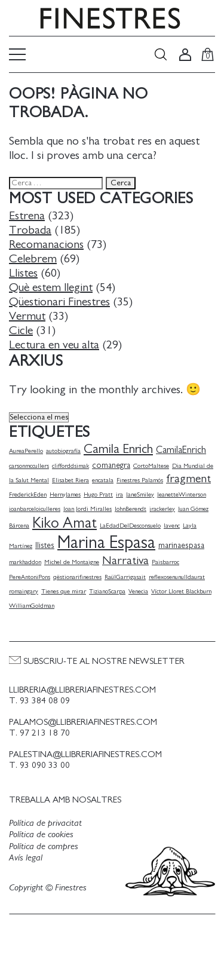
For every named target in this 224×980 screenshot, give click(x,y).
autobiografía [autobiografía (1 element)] (63, 451)
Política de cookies (41, 834)
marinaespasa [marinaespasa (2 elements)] (181, 546)
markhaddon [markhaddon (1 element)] (25, 562)
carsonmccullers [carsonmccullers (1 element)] (29, 466)
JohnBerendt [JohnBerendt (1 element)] (131, 509)
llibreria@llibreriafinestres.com (82, 690)
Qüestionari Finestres (59, 302)
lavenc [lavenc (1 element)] (172, 526)
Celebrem (33, 259)
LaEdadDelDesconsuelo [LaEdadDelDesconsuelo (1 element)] (130, 526)
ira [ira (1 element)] (119, 494)
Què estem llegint (51, 287)
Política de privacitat (45, 823)
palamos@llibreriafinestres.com (83, 722)
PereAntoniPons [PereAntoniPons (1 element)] (30, 577)
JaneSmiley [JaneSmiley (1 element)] (140, 494)
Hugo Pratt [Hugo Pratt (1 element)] (98, 494)
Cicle (21, 330)
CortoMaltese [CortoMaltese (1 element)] (151, 466)
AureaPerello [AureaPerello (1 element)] (26, 451)
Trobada (30, 230)
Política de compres (44, 846)
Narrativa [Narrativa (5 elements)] (125, 561)
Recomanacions (46, 244)
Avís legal (26, 857)
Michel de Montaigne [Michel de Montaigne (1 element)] (72, 562)
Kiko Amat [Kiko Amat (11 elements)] (65, 523)
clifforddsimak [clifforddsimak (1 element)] (70, 466)
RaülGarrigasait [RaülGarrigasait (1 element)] (125, 577)
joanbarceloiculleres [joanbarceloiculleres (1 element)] (35, 509)
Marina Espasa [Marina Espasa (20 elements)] (106, 543)
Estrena (27, 216)
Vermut (27, 316)
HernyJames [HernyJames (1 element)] (65, 494)
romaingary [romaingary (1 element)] (24, 591)
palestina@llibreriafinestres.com (85, 754)
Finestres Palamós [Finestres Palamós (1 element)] (140, 480)
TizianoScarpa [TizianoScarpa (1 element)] (107, 591)
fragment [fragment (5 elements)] (188, 479)
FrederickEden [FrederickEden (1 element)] (28, 494)
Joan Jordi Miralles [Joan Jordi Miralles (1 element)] (88, 509)
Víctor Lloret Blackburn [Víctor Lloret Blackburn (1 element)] (181, 591)
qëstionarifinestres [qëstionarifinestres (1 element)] (77, 577)
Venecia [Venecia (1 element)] (138, 591)
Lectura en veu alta (54, 345)
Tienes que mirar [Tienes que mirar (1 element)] (64, 591)
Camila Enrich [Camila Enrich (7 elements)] (118, 449)
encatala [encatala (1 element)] (103, 480)
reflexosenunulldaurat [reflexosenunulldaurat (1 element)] (177, 577)
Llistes (23, 273)
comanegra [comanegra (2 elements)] (111, 465)
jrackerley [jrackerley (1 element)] (162, 509)
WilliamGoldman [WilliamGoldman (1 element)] (32, 606)
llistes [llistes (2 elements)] (45, 546)
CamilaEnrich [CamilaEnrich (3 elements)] (181, 450)
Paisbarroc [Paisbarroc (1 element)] (165, 562)
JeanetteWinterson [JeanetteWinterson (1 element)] (182, 494)
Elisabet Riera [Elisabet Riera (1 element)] (70, 480)
